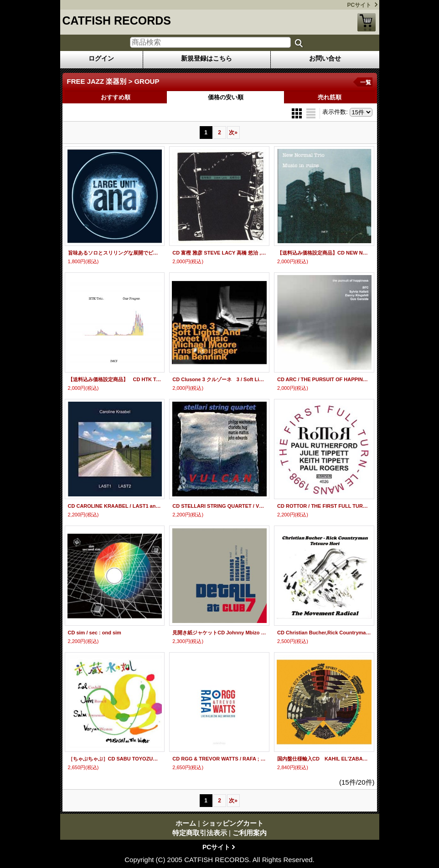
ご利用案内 (250, 833)
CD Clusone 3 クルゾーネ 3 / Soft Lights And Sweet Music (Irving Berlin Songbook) (219, 379)
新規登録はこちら (207, 58)
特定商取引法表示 (200, 833)
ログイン (101, 58)
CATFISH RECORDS (117, 20)
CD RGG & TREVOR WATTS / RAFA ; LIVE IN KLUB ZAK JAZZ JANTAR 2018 (219, 759)
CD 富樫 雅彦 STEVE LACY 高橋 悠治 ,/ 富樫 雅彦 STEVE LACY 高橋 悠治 (219, 253)
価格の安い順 (226, 97)
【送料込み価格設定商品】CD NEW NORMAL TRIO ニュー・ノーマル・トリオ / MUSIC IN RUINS (324, 253)
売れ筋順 (330, 97)
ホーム (186, 823)
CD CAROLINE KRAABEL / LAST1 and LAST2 (115, 506)
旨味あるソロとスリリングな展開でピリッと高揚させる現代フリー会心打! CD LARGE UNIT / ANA (115, 253)
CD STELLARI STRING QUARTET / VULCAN (219, 506)
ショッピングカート (367, 22)
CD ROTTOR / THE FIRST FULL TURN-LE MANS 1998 (324, 506)
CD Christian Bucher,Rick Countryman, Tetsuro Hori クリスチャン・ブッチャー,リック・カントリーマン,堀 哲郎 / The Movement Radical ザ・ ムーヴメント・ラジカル (324, 633)
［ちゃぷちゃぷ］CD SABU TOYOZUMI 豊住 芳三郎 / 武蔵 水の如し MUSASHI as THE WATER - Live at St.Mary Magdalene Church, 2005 (115, 759)
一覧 (366, 82)
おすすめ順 (116, 97)
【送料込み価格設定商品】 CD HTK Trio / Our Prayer (115, 379)
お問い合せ (325, 58)
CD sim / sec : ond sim (95, 633)
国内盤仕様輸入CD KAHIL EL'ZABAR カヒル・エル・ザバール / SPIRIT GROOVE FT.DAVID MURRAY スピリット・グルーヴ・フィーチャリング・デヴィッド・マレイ (324, 759)
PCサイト (359, 5)
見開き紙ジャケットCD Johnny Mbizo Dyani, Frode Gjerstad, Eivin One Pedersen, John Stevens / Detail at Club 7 (219, 633)
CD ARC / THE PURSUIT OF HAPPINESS (324, 379)
